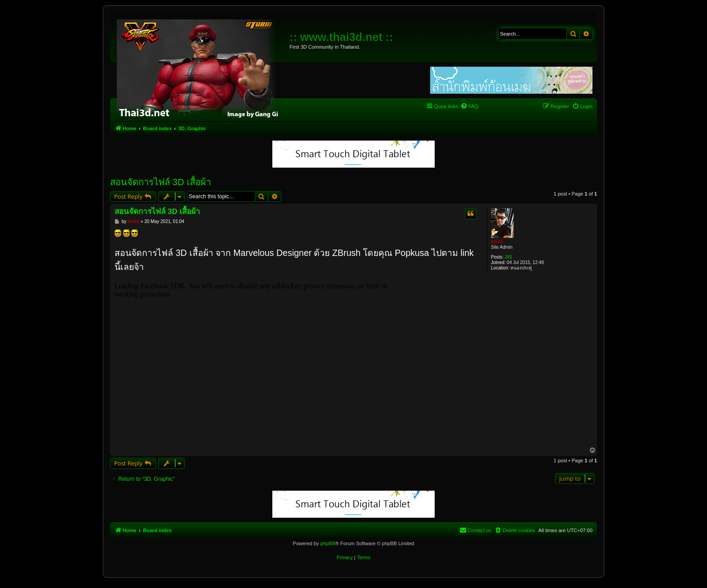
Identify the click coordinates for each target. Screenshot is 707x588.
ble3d (497, 242)
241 (508, 257)
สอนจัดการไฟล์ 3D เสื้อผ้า (161, 182)
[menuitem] (469, 106)
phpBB (328, 543)
